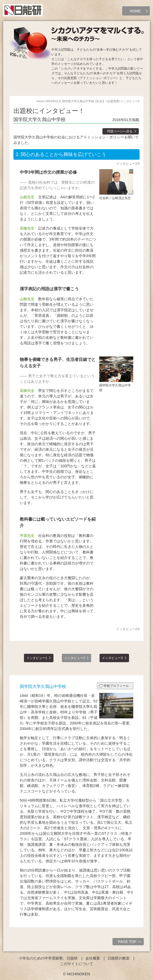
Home (40, 101)
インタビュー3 (112, 658)
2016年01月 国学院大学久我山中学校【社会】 (76, 101)
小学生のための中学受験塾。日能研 (48, 958)
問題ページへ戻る (120, 131)
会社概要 (93, 958)
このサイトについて (77, 964)
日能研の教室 (119, 958)
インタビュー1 (37, 658)
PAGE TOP (130, 942)
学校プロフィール (116, 686)
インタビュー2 (75, 658)
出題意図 (113, 101)
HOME (135, 11)
